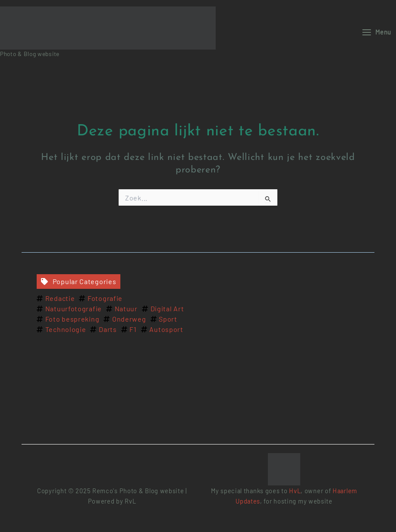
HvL (295, 491)
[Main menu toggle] (376, 32)
